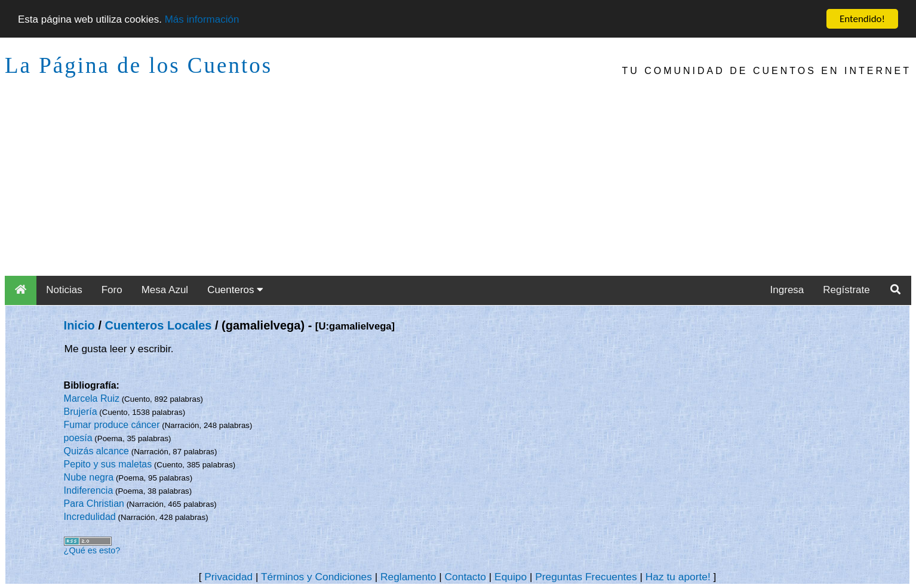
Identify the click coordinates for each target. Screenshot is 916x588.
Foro (112, 290)
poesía (78, 438)
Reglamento (408, 577)
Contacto (465, 577)
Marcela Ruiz (92, 398)
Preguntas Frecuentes (586, 577)
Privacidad (228, 577)
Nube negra (89, 477)
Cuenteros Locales (159, 325)
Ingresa (787, 290)
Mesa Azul (165, 290)
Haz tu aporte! (678, 577)
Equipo (511, 577)
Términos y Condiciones (316, 577)
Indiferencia (89, 490)
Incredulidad (90, 517)
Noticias (64, 290)
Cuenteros (235, 290)
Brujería (81, 412)
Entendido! (862, 19)
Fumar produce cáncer (112, 425)
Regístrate (846, 290)
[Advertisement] (458, 186)
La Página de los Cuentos (139, 65)
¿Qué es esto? (92, 550)
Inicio (79, 325)
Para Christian (94, 504)
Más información (202, 19)
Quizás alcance (96, 451)
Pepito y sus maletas (108, 464)
